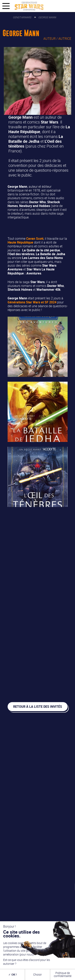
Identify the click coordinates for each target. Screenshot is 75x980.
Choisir (37, 974)
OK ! (12, 974)
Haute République (20, 242)
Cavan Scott (35, 239)
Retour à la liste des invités (38, 707)
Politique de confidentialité (63, 974)
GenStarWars (22, 17)
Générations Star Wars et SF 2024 (32, 302)
